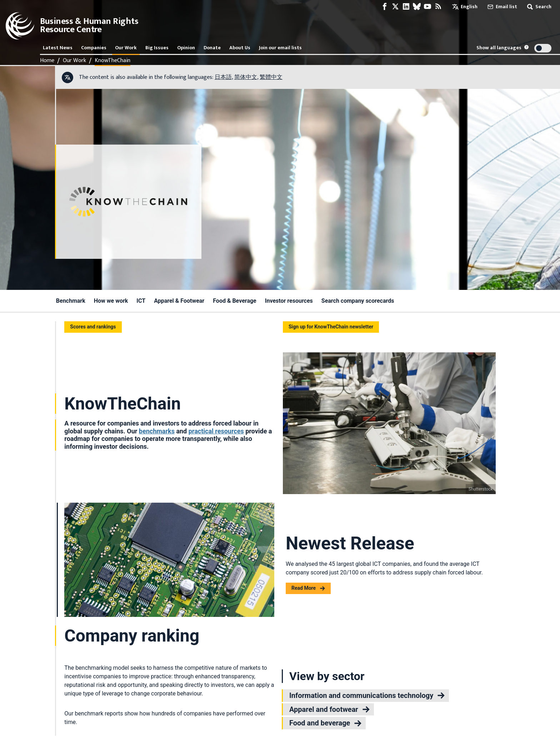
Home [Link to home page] (47, 61)
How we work (111, 301)
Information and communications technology (367, 695)
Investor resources (289, 301)
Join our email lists (280, 48)
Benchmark (71, 301)
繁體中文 (271, 77)
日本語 (223, 77)
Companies (94, 48)
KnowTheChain (112, 61)
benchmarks (157, 431)
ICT (141, 301)
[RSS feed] (438, 7)
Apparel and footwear (329, 709)
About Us (240, 48)
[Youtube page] (427, 7)
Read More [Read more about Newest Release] (308, 588)
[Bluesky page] (417, 7)
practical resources (216, 431)
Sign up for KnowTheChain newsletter (331, 327)
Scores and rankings (93, 327)
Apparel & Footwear (179, 301)
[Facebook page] (385, 7)
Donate (212, 48)
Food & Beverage (235, 301)
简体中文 (246, 77)
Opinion (186, 48)
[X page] (395, 7)
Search (539, 7)
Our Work (126, 48)
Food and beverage (325, 723)
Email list (502, 7)
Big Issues (157, 48)
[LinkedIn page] (406, 7)
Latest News (58, 48)
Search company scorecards (358, 301)
